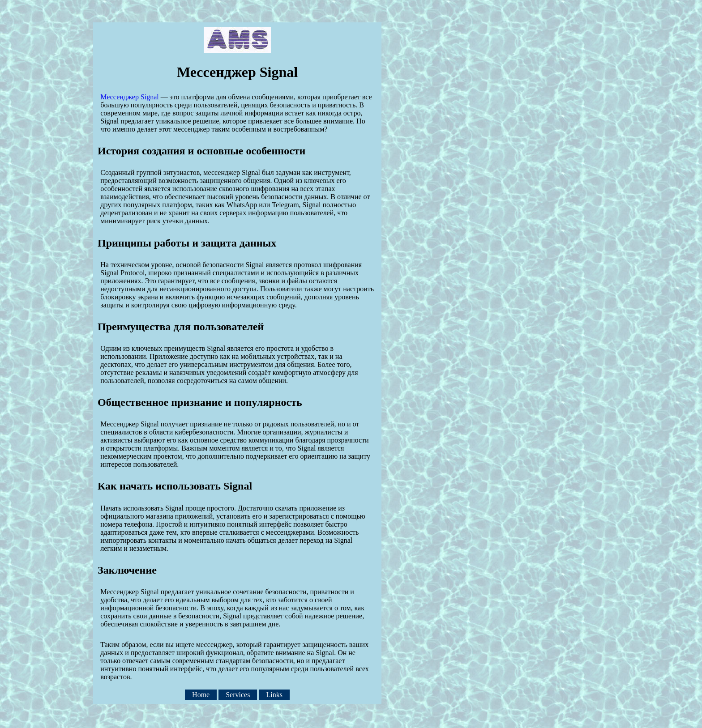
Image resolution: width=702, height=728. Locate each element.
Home (201, 695)
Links (274, 695)
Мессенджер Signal (130, 97)
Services (238, 695)
